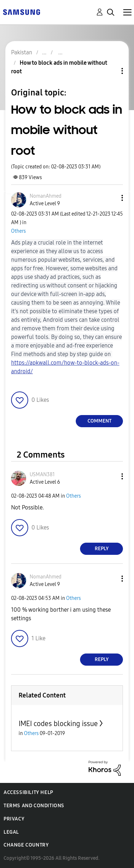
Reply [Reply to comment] (102, 549)
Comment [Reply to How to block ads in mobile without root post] (100, 421)
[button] (110, 198)
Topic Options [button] (110, 71)
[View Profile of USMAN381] (42, 475)
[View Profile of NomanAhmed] (46, 196)
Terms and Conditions (34, 806)
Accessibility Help (28, 792)
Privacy (14, 819)
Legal (11, 832)
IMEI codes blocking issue (58, 724)
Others (18, 231)
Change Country (26, 845)
